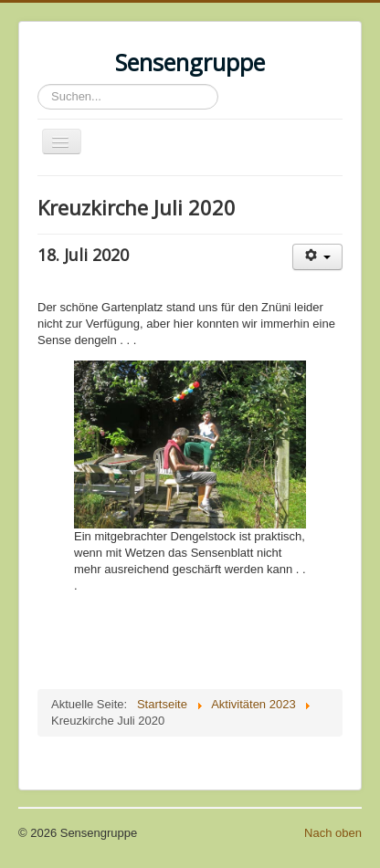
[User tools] (317, 257)
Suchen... (38, 84)
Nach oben (333, 833)
